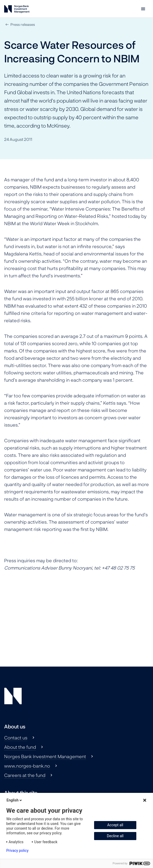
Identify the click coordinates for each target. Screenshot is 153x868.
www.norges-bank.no (27, 766)
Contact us (16, 738)
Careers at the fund (25, 775)
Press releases (23, 24)
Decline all (115, 836)
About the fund (20, 747)
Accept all (115, 825)
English (15, 800)
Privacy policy (17, 851)
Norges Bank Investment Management (45, 756)
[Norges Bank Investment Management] (17, 10)
